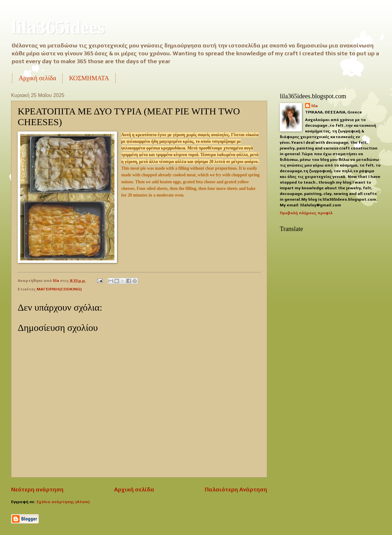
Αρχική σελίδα (37, 78)
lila (315, 106)
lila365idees (58, 27)
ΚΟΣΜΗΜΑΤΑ (89, 78)
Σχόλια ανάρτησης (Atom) (63, 502)
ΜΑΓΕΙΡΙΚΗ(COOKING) (59, 289)
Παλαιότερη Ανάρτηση (236, 489)
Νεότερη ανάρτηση (37, 489)
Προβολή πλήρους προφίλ (306, 213)
